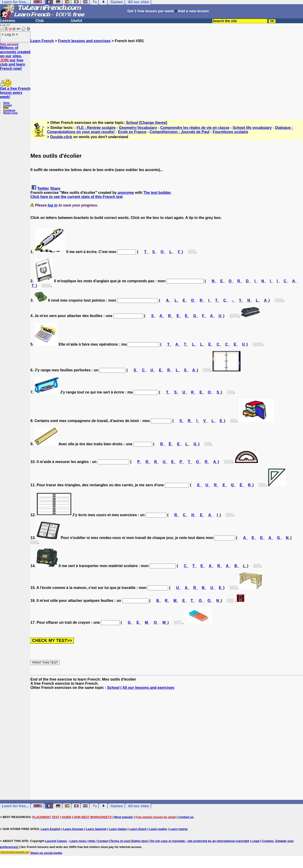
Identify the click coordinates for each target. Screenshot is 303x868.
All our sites (138, 806)
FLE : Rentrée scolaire (96, 128)
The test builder (157, 193)
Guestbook (9, 110)
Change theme (153, 123)
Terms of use (120, 841)
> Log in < (10, 34)
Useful (76, 21)
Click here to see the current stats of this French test (77, 197)
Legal (255, 841)
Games (117, 806)
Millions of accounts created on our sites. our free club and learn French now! (15, 58)
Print (6, 108)
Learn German (73, 829)
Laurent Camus (56, 841)
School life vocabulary (252, 128)
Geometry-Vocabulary (138, 128)
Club (40, 21)
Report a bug (10, 113)
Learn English (51, 829)
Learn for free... (15, 806)
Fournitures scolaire (230, 132)
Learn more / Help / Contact (89, 841)
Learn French (42, 41)
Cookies (268, 841)
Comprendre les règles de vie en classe (195, 128)
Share (55, 188)
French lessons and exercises (84, 41)
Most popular (124, 817)
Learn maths (158, 829)
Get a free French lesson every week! (15, 93)
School (132, 123)
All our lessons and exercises (148, 688)
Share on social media (46, 853)
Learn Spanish (96, 829)
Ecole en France (132, 132)
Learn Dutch (138, 829)
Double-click (61, 137)
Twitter (43, 188)
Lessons (8, 21)
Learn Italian (118, 829)
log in (53, 205)
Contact (7, 105)
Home (6, 103)
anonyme (126, 193)
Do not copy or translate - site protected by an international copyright (200, 841)
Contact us (186, 817)
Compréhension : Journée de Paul (180, 132)
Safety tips (139, 841)
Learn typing (178, 829)
